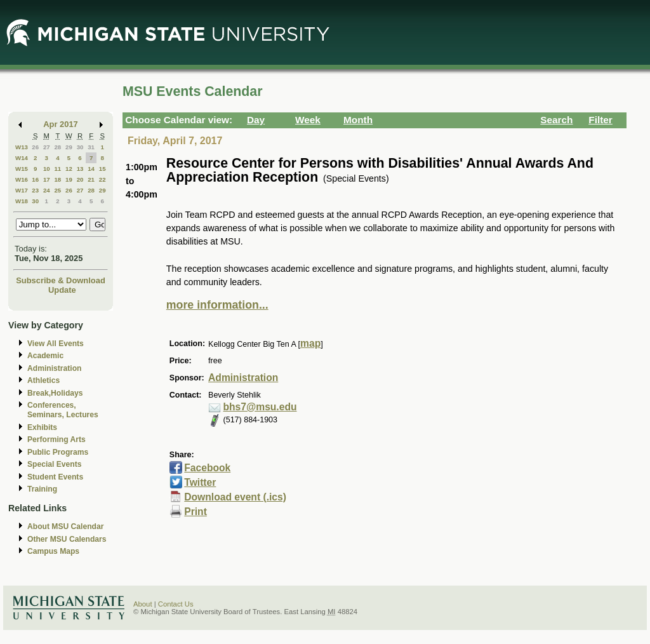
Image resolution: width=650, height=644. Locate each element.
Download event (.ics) (235, 497)
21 (91, 179)
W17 (22, 190)
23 (35, 190)
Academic (45, 356)
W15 (22, 169)
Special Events (54, 464)
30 (80, 147)
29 (69, 147)
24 (47, 190)
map (310, 343)
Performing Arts (56, 439)
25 (57, 190)
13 (80, 169)
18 (57, 179)
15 (103, 169)
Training (42, 489)
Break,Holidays (55, 393)
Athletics (43, 380)
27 (47, 147)
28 (57, 147)
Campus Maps (53, 551)
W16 (22, 179)
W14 (22, 158)
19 (69, 179)
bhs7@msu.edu (260, 407)
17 (47, 179)
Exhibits (42, 427)
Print (196, 512)
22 (103, 179)
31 (91, 147)
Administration (54, 368)
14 (91, 169)
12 (69, 169)
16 (35, 179)
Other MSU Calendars (67, 539)
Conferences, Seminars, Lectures (63, 410)
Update (62, 290)
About (143, 604)
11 (57, 169)
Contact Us (176, 604)
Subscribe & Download (61, 280)
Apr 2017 (61, 124)
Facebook (207, 468)
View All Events (56, 344)
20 (80, 179)
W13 (22, 147)
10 (47, 169)
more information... (217, 305)
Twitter (200, 482)
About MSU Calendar (65, 527)
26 (35, 147)
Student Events (55, 477)
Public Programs (58, 452)
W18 (22, 201)
